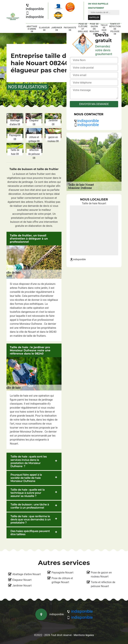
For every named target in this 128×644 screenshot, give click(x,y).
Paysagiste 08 (70, 29)
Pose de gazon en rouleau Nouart (101, 575)
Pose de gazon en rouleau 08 (94, 29)
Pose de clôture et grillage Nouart (62, 580)
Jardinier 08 (57, 29)
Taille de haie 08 (104, 29)
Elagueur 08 (44, 29)
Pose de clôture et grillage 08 (83, 29)
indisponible (35, 7)
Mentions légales (84, 635)
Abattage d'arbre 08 (32, 29)
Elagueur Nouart (22, 580)
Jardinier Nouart (22, 586)
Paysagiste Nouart (62, 573)
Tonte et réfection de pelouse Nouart (103, 584)
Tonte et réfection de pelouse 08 (115, 29)
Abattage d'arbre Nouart (26, 574)
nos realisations (27, 87)
